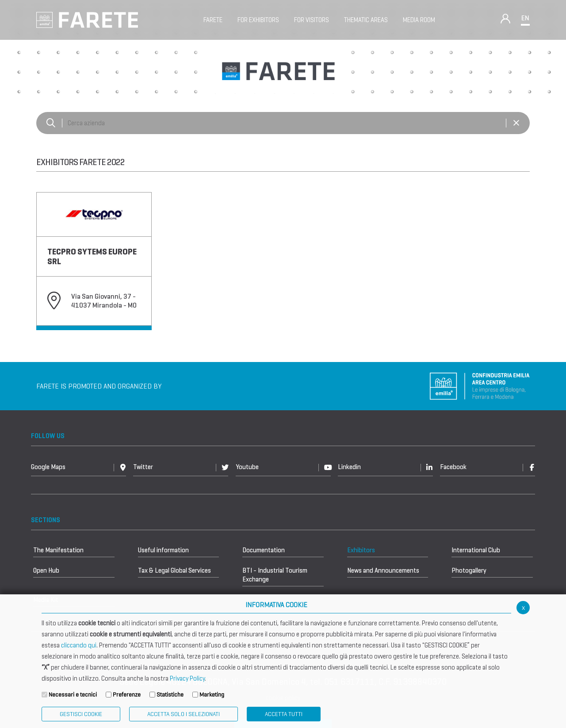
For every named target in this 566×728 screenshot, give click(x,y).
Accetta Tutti (284, 714)
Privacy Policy (187, 678)
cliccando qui (79, 645)
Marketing (212, 695)
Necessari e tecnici (73, 695)
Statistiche (170, 695)
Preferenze (127, 695)
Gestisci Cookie (81, 714)
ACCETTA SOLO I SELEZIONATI (184, 714)
